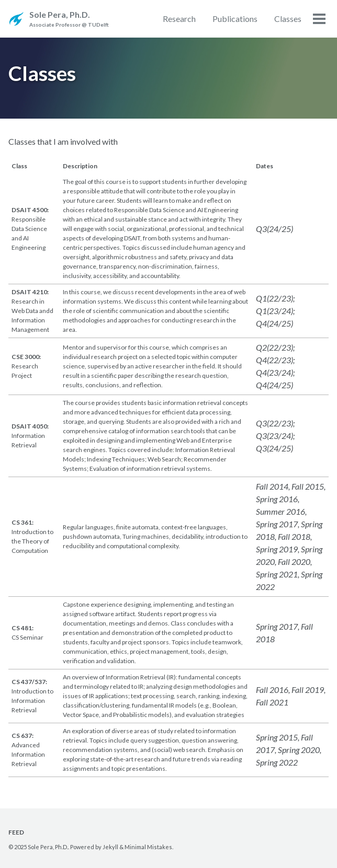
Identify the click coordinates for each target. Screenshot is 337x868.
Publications (235, 19)
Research (179, 19)
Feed (16, 832)
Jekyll (110, 847)
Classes (288, 19)
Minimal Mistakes (148, 847)
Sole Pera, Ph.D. (69, 19)
